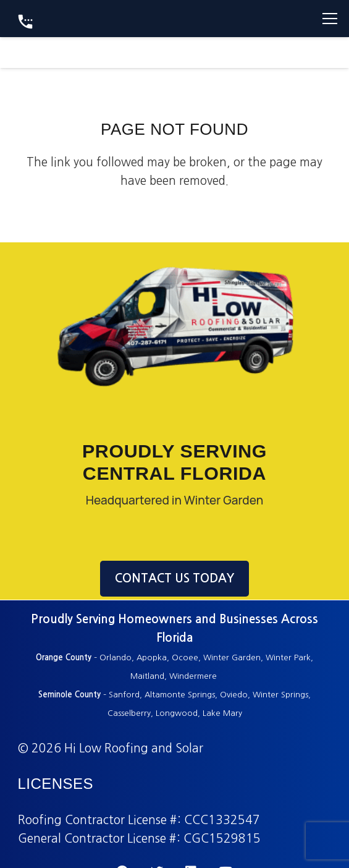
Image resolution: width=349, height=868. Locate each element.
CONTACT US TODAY (174, 578)
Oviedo (234, 695)
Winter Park (288, 657)
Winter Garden (232, 657)
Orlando (116, 657)
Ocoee (185, 657)
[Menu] (330, 19)
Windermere (194, 676)
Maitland (147, 676)
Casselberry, (130, 713)
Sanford (124, 695)
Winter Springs (280, 695)
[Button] (25, 22)
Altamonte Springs (180, 695)
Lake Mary (222, 713)
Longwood (177, 713)
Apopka (152, 657)
